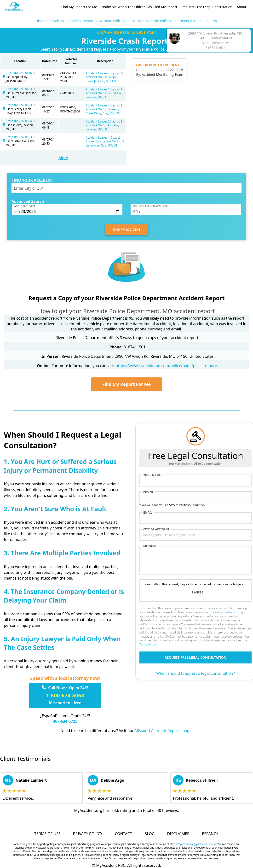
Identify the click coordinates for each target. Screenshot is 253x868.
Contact (123, 834)
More (63, 158)
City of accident (156, 529)
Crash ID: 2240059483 (20, 121)
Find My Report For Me (79, 7)
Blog (150, 834)
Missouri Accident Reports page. (164, 731)
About (241, 7)
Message (150, 546)
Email (148, 513)
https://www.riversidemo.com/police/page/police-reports (167, 366)
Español (210, 834)
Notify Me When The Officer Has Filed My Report (139, 7)
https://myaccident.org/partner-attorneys (193, 844)
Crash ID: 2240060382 (20, 137)
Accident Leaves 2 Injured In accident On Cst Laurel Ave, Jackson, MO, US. (105, 93)
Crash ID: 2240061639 (20, 73)
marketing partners (222, 612)
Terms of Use (148, 644)
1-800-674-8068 (65, 695)
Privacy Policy (88, 834)
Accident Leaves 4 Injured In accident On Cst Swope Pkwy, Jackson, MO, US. (105, 77)
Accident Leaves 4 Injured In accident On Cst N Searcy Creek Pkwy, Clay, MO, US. (105, 109)
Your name (152, 475)
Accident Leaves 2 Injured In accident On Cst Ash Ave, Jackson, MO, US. (105, 126)
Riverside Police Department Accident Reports (181, 21)
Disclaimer (178, 834)
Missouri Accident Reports (75, 21)
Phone (148, 492)
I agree (198, 592)
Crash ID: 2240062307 (20, 105)
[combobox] (195, 535)
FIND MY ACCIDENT (127, 230)
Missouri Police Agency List (120, 21)
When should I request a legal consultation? (195, 673)
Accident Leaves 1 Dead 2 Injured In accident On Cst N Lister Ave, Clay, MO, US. (105, 142)
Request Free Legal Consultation (207, 7)
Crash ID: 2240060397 (20, 89)
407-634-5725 (65, 721)
